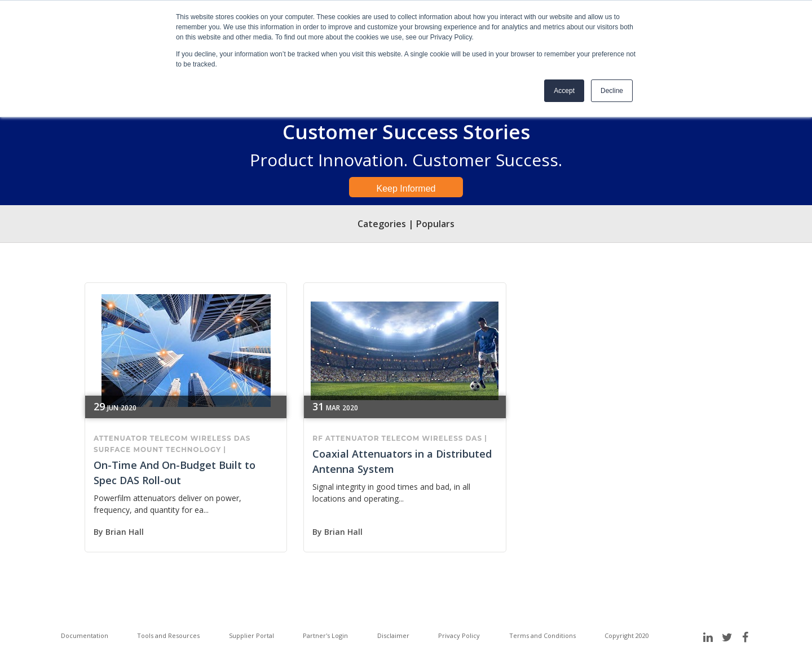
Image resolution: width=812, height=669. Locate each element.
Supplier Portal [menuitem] (251, 635)
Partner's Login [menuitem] (325, 635)
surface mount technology (157, 449)
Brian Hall (125, 532)
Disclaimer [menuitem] (393, 635)
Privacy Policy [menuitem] (459, 635)
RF (318, 438)
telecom (169, 438)
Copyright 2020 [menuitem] (627, 635)
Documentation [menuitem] (85, 635)
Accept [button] (564, 91)
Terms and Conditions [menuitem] (542, 635)
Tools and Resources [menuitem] (168, 635)
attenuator (121, 438)
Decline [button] (612, 91)
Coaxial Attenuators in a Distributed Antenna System (402, 461)
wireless (211, 438)
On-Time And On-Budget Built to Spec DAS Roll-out (175, 473)
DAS (242, 438)
